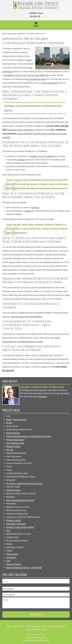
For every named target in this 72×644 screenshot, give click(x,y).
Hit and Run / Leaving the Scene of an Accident (24, 483)
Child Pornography (13, 433)
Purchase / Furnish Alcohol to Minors (20, 527)
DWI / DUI (10, 450)
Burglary (9, 423)
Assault (9, 419)
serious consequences (50, 83)
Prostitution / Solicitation (16, 524)
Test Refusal (11, 557)
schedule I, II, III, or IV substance (42, 156)
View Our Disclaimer (31, 637)
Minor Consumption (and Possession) (20, 500)
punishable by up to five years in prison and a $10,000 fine (26, 75)
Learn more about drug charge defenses (26, 316)
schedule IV (29, 211)
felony (29, 60)
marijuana (21, 159)
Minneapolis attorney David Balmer (20, 130)
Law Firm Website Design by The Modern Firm (36, 640)
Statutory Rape (12, 554)
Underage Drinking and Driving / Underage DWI (24, 567)
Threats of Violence (14, 564)
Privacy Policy (42, 637)
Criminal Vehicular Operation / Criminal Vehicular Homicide (29, 436)
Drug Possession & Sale (15, 443)
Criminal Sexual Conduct (15, 439)
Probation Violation (13, 520)
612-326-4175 (35, 16)
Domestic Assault (20, 419)
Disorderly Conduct (13, 446)
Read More (43, 396)
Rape (8, 530)
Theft (8, 561)
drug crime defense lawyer (36, 79)
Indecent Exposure (13, 490)
